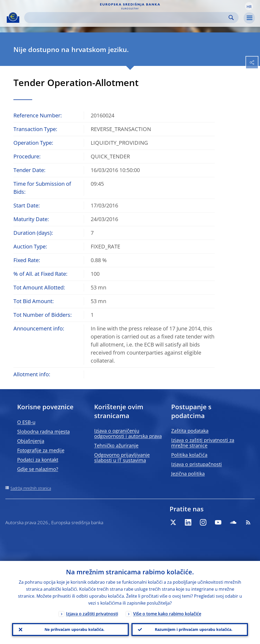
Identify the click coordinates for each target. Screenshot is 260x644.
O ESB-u (26, 422)
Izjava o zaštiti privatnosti (92, 614)
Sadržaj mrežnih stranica (31, 488)
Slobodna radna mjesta (43, 431)
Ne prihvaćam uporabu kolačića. (74, 629)
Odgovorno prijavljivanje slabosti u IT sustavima (122, 457)
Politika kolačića (189, 455)
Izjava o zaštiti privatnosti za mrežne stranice (203, 443)
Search (231, 18)
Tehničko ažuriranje (116, 445)
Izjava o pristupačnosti (197, 464)
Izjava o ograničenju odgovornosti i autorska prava (128, 433)
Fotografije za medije (41, 450)
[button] (249, 6)
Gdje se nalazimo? (38, 469)
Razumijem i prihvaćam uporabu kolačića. (194, 629)
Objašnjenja (31, 441)
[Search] (127, 18)
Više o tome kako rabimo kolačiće (167, 614)
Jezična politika (188, 474)
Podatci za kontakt (38, 460)
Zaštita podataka (190, 431)
